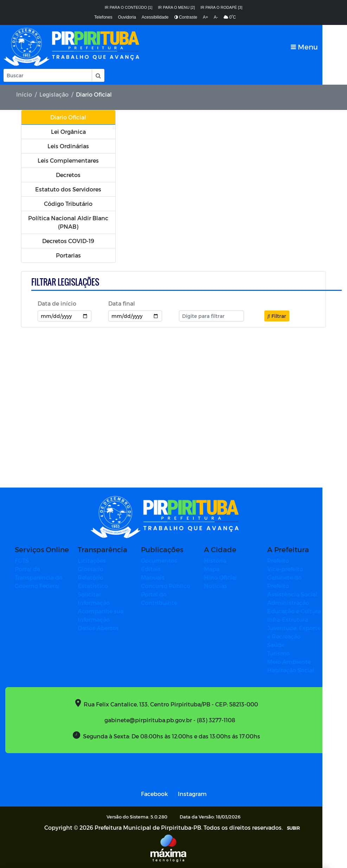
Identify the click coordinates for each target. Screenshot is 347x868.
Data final (122, 304)
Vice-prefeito (290, 569)
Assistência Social (298, 594)
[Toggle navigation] (329, 47)
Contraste (186, 17)
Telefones (103, 17)
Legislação (54, 94)
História (220, 560)
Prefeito (283, 560)
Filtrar (277, 316)
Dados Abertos (104, 628)
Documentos (164, 560)
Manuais (158, 577)
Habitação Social (296, 670)
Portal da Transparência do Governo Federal (44, 577)
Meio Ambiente (294, 662)
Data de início (57, 304)
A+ (205, 17)
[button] (98, 75)
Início (24, 94)
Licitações (97, 560)
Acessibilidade (155, 17)
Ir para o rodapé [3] (221, 7)
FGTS (27, 560)
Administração (293, 603)
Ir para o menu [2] (176, 7)
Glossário (96, 569)
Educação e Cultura (299, 611)
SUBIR (299, 828)
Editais (156, 569)
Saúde (281, 645)
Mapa (217, 569)
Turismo (284, 653)
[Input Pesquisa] (48, 75)
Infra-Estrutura (293, 619)
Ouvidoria (127, 17)
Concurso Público (171, 586)
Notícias (221, 586)
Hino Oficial (226, 577)
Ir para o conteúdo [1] (129, 7)
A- (216, 17)
